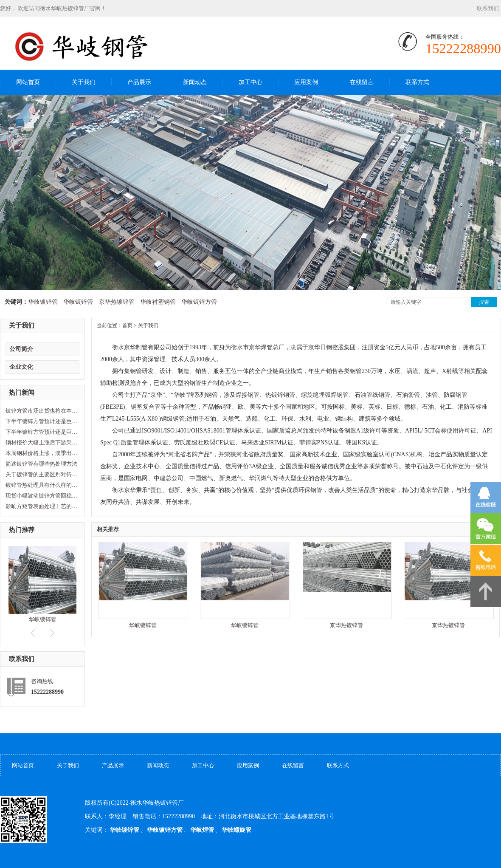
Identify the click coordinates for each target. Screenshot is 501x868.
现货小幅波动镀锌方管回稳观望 (42, 496)
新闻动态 (195, 82)
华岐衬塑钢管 (158, 302)
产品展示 (139, 82)
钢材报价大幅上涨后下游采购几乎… (42, 442)
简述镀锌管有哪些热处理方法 (41, 464)
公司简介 (21, 349)
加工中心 (250, 82)
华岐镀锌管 (43, 302)
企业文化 (21, 367)
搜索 (484, 302)
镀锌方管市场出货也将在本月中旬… (42, 411)
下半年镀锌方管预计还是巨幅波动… (42, 421)
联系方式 (417, 82)
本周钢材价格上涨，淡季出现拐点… (42, 453)
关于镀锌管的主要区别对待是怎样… (42, 474)
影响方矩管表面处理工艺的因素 (42, 506)
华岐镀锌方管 (199, 302)
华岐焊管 (202, 830)
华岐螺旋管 (236, 830)
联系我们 (488, 8)
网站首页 (28, 82)
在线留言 (362, 82)
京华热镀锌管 (117, 302)
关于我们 (84, 82)
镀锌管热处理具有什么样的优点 (42, 485)
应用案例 (306, 82)
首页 (127, 325)
